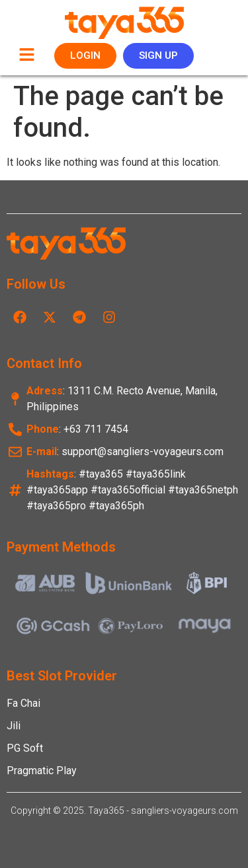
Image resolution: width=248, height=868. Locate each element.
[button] (26, 55)
